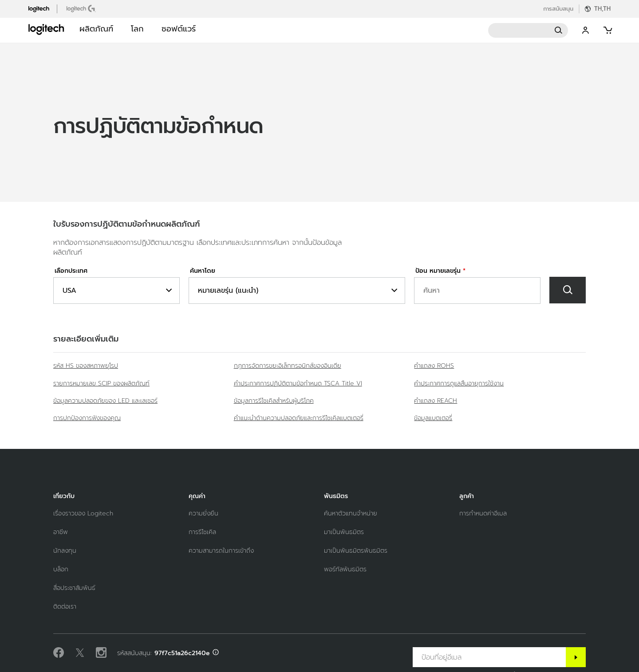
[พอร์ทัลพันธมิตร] (345, 569)
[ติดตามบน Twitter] (80, 653)
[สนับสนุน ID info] (216, 653)
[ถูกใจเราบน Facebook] (59, 653)
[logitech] (43, 8)
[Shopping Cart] (607, 30)
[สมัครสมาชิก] (576, 657)
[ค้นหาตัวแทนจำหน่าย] (351, 513)
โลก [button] (137, 29)
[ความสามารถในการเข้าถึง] (221, 551)
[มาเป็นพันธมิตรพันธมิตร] (356, 551)
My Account (586, 30)
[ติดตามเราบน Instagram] (101, 653)
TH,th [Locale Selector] (602, 9)
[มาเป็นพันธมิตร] (344, 532)
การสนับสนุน (558, 9)
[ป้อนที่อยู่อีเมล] (489, 657)
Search (528, 30)
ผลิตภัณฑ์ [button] (96, 29)
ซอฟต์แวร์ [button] (179, 29)
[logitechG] (82, 8)
